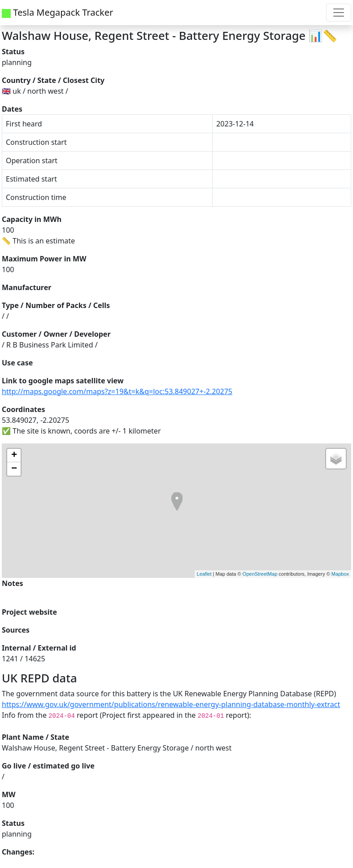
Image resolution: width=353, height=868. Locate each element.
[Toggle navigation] (339, 13)
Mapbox (340, 574)
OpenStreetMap (260, 574)
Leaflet (204, 574)
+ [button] (14, 456)
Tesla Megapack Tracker (57, 12)
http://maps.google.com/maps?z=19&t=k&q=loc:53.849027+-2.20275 (117, 391)
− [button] (14, 469)
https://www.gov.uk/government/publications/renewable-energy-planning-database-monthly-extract (171, 704)
